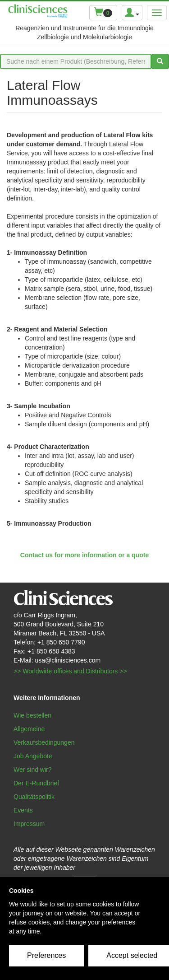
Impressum (29, 824)
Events (23, 810)
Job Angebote (33, 756)
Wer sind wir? (33, 770)
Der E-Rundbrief (36, 783)
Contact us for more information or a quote (84, 555)
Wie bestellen (32, 715)
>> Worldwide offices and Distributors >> (70, 671)
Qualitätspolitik (34, 797)
